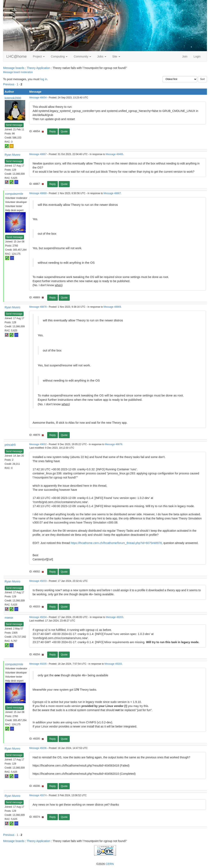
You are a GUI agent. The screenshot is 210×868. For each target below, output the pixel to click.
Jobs (102, 56)
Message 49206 (38, 748)
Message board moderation (18, 72)
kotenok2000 (13, 98)
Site (116, 56)
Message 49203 (38, 581)
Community (82, 56)
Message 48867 (38, 154)
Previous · (10, 84)
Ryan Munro (13, 155)
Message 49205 (38, 664)
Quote (64, 132)
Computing (59, 56)
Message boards (14, 68)
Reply (53, 132)
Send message (14, 125)
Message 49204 (38, 617)
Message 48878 (38, 307)
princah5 (10, 445)
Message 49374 (38, 795)
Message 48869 (38, 193)
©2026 (105, 864)
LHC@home (17, 56)
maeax (9, 618)
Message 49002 (38, 444)
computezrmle (14, 194)
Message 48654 (38, 98)
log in (44, 79)
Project (39, 56)
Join (185, 56)
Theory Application (38, 68)
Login (197, 56)
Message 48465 (115, 154)
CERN (110, 864)
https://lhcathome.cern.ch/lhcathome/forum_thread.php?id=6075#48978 (116, 543)
